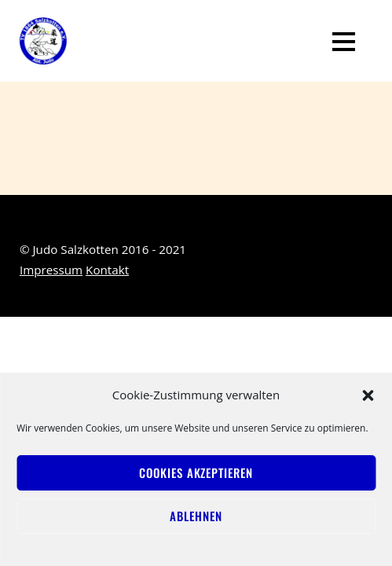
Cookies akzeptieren (196, 472)
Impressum (51, 270)
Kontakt (107, 270)
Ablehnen (196, 516)
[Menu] (344, 41)
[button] (368, 395)
